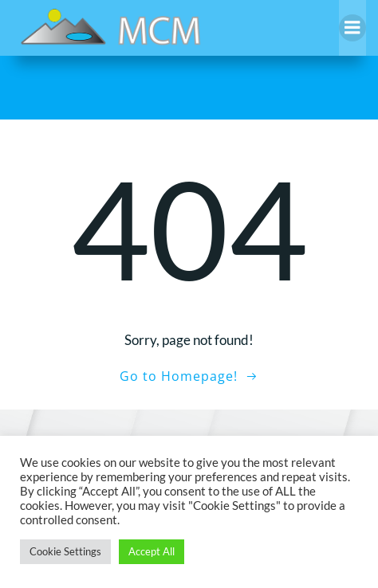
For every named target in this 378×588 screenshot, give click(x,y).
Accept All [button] (152, 551)
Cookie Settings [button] (65, 551)
